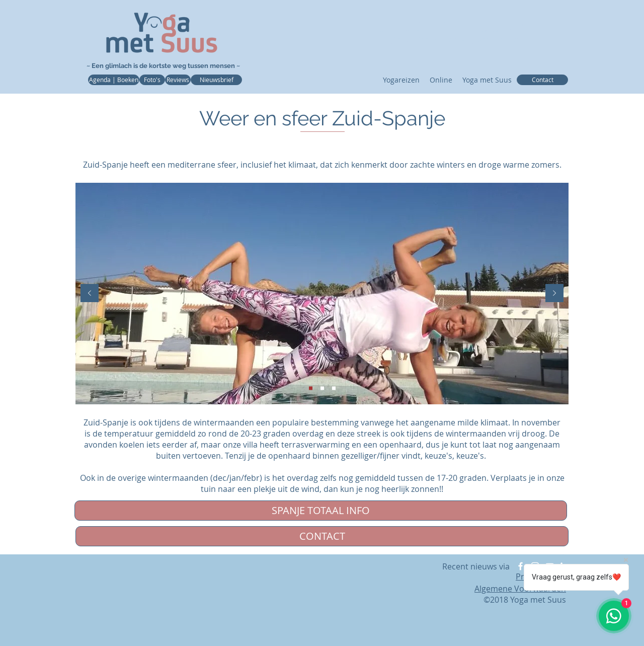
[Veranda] (311, 388)
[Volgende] (554, 294)
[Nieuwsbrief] (216, 80)
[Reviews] (178, 80)
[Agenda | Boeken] (114, 80)
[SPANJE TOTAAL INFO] (321, 511)
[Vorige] (90, 294)
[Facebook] (520, 566)
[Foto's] (152, 80)
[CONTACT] (322, 536)
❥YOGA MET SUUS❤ (450, 26)
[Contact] (542, 80)
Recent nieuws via (477, 566)
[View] (334, 388)
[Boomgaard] (322, 388)
